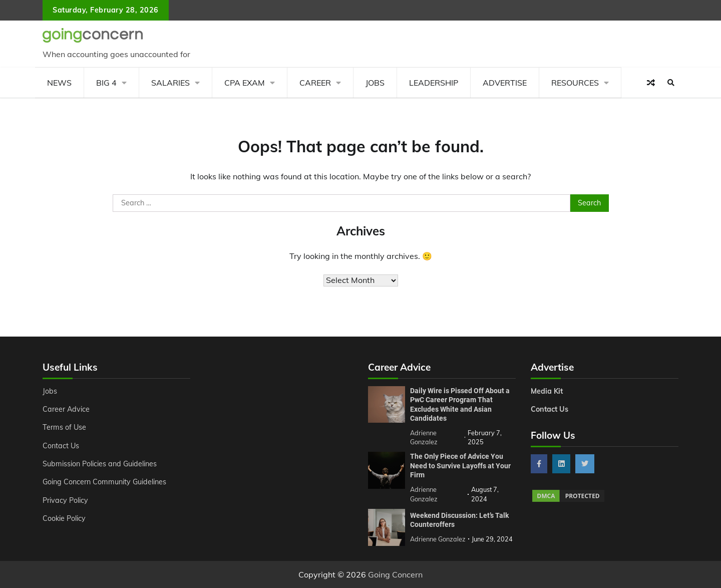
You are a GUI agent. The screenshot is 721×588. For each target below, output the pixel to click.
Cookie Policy (64, 518)
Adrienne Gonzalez (438, 539)
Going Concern (395, 574)
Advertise (505, 83)
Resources (575, 83)
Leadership (434, 83)
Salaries (170, 83)
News (59, 83)
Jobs (375, 83)
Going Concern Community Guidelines (104, 482)
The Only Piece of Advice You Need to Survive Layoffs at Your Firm (460, 466)
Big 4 (106, 83)
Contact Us (61, 446)
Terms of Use (64, 427)
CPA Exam (245, 83)
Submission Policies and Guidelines (100, 464)
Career (315, 83)
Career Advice (66, 409)
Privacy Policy (65, 500)
